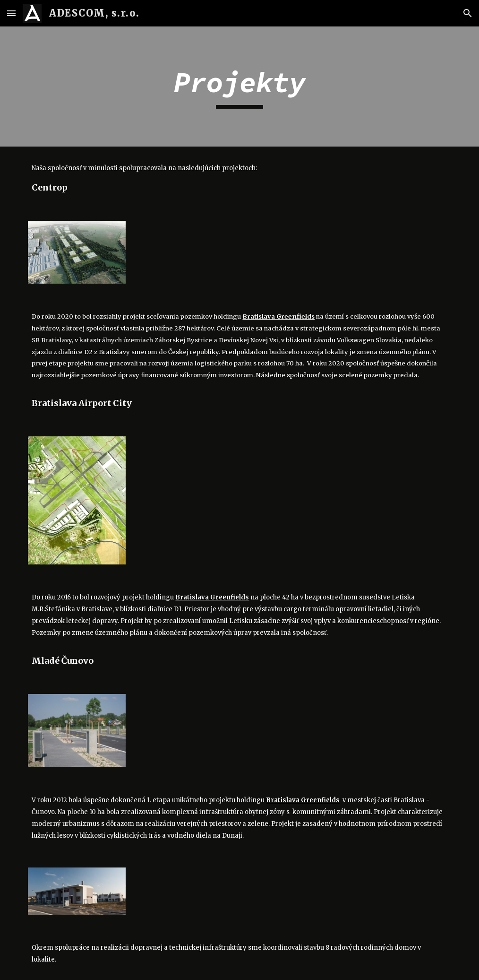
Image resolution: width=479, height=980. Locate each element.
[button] (11, 13)
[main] (239, 87)
